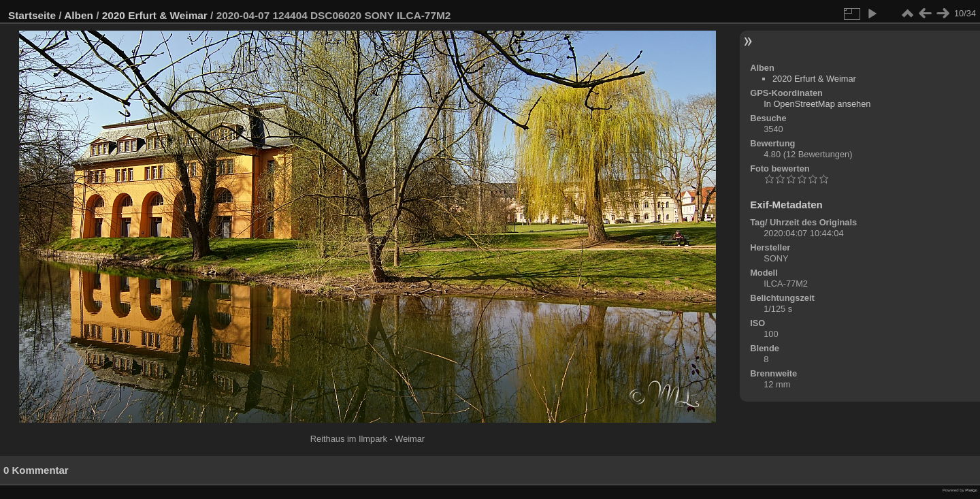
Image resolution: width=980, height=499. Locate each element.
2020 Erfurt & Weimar (155, 15)
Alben (79, 15)
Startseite (32, 15)
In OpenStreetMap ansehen (817, 104)
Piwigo (971, 490)
